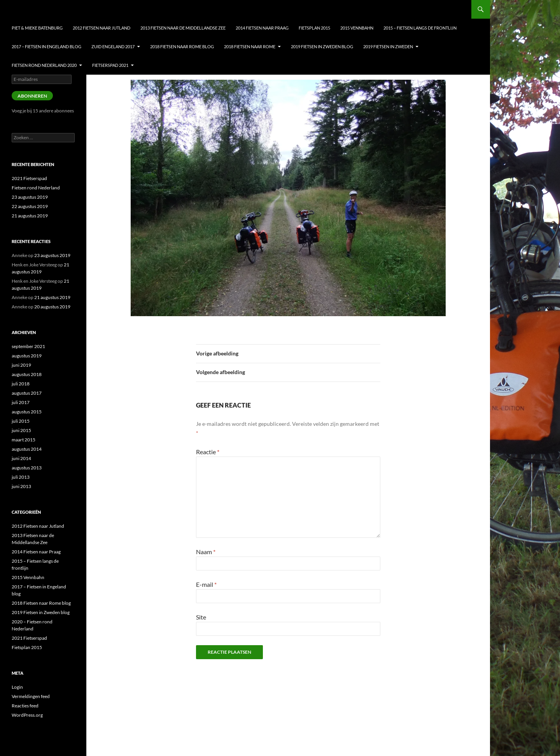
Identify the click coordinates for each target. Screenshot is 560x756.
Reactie (208, 452)
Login (17, 687)
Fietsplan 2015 (314, 28)
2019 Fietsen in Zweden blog (322, 46)
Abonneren (32, 96)
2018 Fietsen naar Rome (250, 46)
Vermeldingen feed (31, 696)
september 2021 (28, 346)
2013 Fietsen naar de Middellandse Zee (183, 28)
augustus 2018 (27, 374)
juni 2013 (21, 486)
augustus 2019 (27, 356)
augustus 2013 (27, 468)
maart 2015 (24, 440)
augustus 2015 (27, 412)
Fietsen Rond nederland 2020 (44, 65)
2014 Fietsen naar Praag (262, 28)
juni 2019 (21, 365)
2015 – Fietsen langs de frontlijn (420, 28)
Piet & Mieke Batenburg (37, 28)
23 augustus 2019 (30, 197)
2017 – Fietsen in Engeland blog (46, 46)
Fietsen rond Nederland (36, 188)
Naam (206, 552)
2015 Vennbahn (357, 28)
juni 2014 (21, 458)
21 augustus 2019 (30, 216)
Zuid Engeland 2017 (113, 46)
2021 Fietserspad (29, 178)
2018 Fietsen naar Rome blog (182, 46)
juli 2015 (21, 421)
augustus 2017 (27, 393)
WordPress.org (27, 715)
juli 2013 (21, 477)
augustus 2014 (27, 449)
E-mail (206, 584)
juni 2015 (21, 430)
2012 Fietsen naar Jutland (101, 28)
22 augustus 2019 (30, 206)
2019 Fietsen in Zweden (388, 46)
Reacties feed (25, 706)
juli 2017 (21, 402)
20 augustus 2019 (52, 307)
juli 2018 (21, 384)
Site (201, 617)
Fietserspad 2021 (110, 65)
